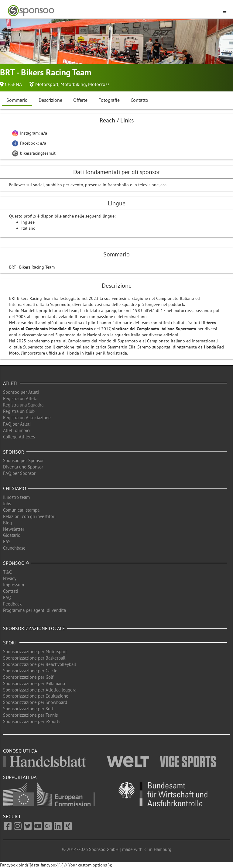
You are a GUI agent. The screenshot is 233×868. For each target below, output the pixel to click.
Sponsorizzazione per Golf (28, 677)
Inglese (28, 222)
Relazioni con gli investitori (29, 516)
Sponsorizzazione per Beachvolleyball (39, 664)
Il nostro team (16, 497)
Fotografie (109, 100)
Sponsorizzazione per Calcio (30, 671)
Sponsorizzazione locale (34, 628)
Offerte (80, 100)
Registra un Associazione (27, 418)
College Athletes (19, 437)
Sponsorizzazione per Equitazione (36, 696)
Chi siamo (15, 488)
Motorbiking (73, 84)
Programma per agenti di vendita (34, 610)
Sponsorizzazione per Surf (28, 709)
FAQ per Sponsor (19, 473)
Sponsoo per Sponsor (23, 460)
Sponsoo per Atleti (21, 392)
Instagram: (30, 133)
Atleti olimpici (17, 430)
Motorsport (47, 84)
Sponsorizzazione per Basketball (34, 658)
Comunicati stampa (21, 510)
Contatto (139, 100)
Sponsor (14, 452)
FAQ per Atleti (17, 424)
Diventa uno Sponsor (23, 467)
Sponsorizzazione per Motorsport (35, 652)
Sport (10, 643)
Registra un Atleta (20, 398)
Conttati (11, 591)
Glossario (12, 535)
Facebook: (29, 143)
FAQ (7, 597)
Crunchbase (14, 548)
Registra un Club (19, 411)
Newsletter (14, 529)
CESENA (13, 84)
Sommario (17, 100)
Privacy (10, 578)
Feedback (12, 604)
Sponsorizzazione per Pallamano (34, 683)
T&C (7, 572)
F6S (7, 542)
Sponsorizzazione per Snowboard (35, 702)
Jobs (7, 504)
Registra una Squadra (23, 405)
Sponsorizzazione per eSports (32, 721)
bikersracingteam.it (34, 153)
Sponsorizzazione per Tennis (30, 715)
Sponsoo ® (16, 563)
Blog (7, 523)
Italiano (28, 228)
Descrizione (50, 100)
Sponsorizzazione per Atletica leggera (40, 690)
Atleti (10, 383)
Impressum (14, 585)
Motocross (99, 84)
